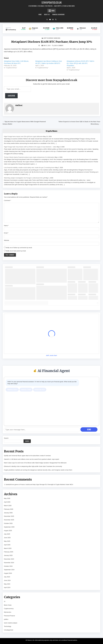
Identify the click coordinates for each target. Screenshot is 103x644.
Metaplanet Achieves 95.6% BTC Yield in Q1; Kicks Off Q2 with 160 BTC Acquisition (80, 63)
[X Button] (47, 20)
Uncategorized (9, 630)
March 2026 (8, 506)
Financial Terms (26, 390)
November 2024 (9, 563)
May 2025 (7, 541)
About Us (47, 14)
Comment (8, 200)
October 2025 (8, 523)
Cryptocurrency (49, 38)
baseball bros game (12, 484)
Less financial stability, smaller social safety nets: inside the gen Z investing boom (29, 168)
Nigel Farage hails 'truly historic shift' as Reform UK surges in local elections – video (30, 147)
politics (6, 619)
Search (6, 438)
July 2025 (7, 534)
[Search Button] (56, 20)
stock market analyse (11, 623)
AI (5, 601)
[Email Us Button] (53, 20)
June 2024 (7, 580)
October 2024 (8, 566)
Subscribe (11, 96)
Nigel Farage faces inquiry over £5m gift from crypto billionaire (23, 136)
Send (89, 429)
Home (40, 14)
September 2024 (9, 570)
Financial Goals (12, 390)
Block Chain (8, 605)
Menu (53, 11)
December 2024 (9, 559)
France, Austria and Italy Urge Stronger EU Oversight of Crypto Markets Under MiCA (47, 484)
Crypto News (52, 131)
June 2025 (7, 538)
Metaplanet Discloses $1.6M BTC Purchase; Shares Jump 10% (52, 42)
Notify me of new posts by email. (16, 251)
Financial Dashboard (58, 14)
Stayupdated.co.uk (52, 2)
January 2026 (8, 513)
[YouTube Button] (50, 20)
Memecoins (57, 38)
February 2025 (9, 552)
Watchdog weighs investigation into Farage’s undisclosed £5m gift (25, 178)
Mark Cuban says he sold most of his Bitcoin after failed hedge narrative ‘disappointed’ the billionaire (35, 463)
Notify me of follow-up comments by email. (19, 248)
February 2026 (9, 509)
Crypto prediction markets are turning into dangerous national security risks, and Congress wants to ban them (38, 470)
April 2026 (7, 502)
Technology (8, 626)
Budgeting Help (40, 390)
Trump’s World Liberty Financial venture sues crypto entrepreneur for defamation (29, 157)
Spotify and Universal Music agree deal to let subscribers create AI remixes (27, 456)
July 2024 (7, 577)
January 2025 (8, 555)
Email (6, 233)
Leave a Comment (59, 46)
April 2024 (7, 587)
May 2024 (7, 584)
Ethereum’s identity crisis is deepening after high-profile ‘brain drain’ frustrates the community (33, 466)
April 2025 (7, 545)
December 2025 (9, 516)
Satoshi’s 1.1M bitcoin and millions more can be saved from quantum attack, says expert (32, 459)
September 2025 (9, 527)
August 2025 (8, 531)
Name (6, 226)
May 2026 (7, 498)
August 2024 (8, 573)
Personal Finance (9, 616)
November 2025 (9, 520)
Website (7, 240)
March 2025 (8, 548)
